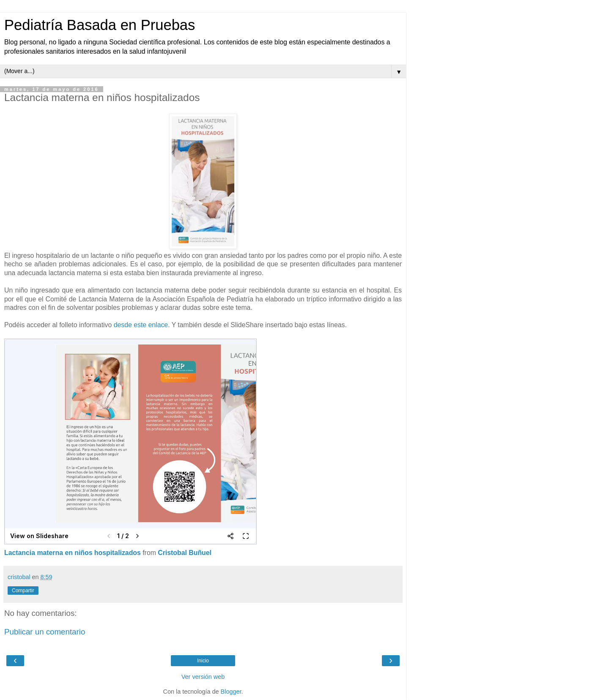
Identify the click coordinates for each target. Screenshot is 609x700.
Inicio (203, 661)
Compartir (23, 591)
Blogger (231, 692)
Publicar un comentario (45, 632)
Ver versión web (203, 677)
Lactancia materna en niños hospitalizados (73, 553)
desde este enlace (141, 325)
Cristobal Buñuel (185, 553)
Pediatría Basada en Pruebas (100, 25)
